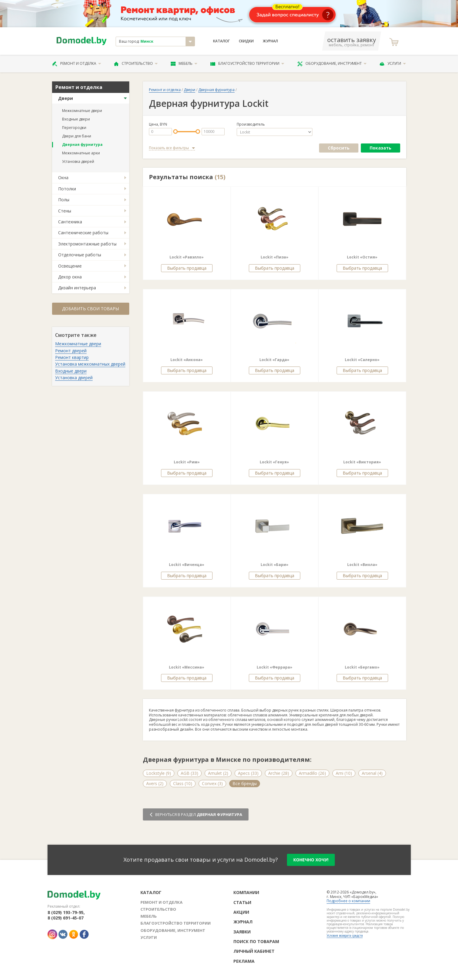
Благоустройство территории (247, 64)
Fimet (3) (318, 783)
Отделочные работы (80, 255)
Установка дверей (78, 161)
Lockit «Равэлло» (187, 257)
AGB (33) (189, 773)
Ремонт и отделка (77, 64)
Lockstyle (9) (159, 773)
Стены (65, 211)
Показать (381, 148)
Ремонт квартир (72, 357)
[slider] (175, 132)
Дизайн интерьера (77, 288)
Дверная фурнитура (82, 145)
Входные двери (76, 119)
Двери (66, 98)
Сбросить (339, 148)
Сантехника (70, 222)
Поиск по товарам (256, 941)
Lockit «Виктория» (362, 462)
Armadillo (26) (312, 773)
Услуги (393, 64)
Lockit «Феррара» (275, 667)
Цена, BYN (158, 124)
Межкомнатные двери (82, 111)
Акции (241, 912)
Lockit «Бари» (275, 565)
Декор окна (70, 277)
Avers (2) (155, 783)
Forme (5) (346, 783)
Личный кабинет (254, 951)
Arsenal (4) (372, 773)
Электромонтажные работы (87, 244)
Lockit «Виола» (362, 565)
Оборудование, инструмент (332, 64)
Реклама (244, 961)
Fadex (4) (290, 783)
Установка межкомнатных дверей (90, 364)
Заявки (242, 932)
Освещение (70, 266)
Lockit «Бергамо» (362, 667)
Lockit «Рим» (187, 462)
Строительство (136, 64)
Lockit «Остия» (362, 257)
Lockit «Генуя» (274, 462)
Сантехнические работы (83, 233)
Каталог (221, 41)
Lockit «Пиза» (275, 257)
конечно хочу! (311, 860)
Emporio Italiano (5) (252, 783)
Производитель (251, 124)
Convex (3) (212, 783)
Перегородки (74, 128)
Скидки (246, 41)
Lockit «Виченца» (187, 565)
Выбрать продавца (187, 268)
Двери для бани (77, 136)
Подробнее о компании (348, 901)
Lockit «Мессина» (187, 667)
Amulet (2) (218, 773)
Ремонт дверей (71, 351)
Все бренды (377, 783)
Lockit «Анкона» (187, 360)
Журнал (270, 41)
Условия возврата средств (345, 936)
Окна (63, 178)
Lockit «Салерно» (362, 360)
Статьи (242, 902)
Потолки (67, 189)
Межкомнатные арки (81, 153)
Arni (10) (344, 773)
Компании (246, 892)
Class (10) (183, 783)
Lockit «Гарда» (274, 360)
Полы (64, 200)
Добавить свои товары (91, 309)
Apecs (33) (248, 773)
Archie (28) (279, 773)
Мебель (184, 64)
